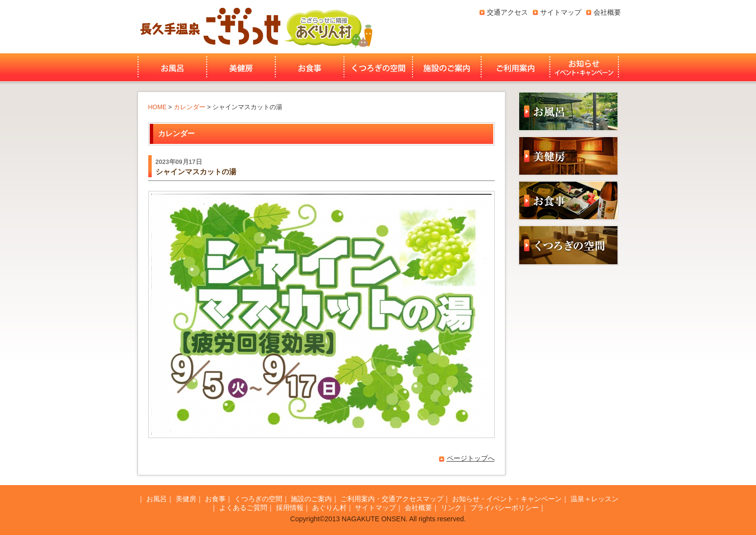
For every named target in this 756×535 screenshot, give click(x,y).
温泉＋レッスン (595, 499)
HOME (158, 107)
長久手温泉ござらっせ (209, 27)
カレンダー (190, 107)
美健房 (241, 68)
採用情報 (290, 508)
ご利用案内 (515, 68)
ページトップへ (471, 458)
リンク (451, 508)
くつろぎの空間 (378, 68)
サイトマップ (561, 12)
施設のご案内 (447, 68)
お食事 (310, 68)
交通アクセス (507, 12)
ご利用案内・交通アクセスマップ (392, 499)
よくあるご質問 (243, 508)
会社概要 (607, 12)
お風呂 (171, 68)
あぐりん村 (328, 27)
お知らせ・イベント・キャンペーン (585, 68)
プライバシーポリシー (504, 508)
